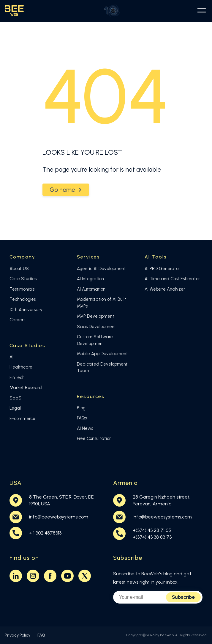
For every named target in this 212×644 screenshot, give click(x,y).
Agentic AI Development (101, 269)
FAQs (82, 418)
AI (11, 357)
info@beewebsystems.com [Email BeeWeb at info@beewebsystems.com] (59, 517)
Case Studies (23, 279)
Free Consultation (94, 438)
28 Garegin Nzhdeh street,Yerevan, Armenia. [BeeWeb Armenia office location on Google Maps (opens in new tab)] (162, 500)
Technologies (23, 299)
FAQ (41, 635)
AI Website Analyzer (165, 289)
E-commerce (22, 419)
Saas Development (96, 327)
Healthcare (21, 367)
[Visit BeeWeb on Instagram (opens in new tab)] (33, 576)
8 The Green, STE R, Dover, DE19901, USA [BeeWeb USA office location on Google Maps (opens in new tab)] (61, 500)
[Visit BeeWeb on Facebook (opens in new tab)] (50, 576)
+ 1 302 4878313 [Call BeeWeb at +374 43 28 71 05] (45, 533)
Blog (81, 408)
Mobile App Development (102, 354)
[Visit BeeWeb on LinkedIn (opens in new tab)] (16, 576)
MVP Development (96, 316)
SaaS (15, 398)
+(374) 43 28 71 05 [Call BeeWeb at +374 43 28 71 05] (152, 530)
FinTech (17, 377)
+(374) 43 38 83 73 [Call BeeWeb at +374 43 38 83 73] (152, 537)
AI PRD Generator (162, 269)
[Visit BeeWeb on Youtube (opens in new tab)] (67, 576)
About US (19, 269)
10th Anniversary (26, 310)
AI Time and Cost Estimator (172, 279)
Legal (15, 408)
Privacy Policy (18, 635)
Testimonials (22, 289)
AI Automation (91, 289)
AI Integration (90, 279)
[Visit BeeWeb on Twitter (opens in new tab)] (85, 576)
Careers (17, 320)
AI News (85, 428)
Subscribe (183, 597)
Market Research (27, 388)
